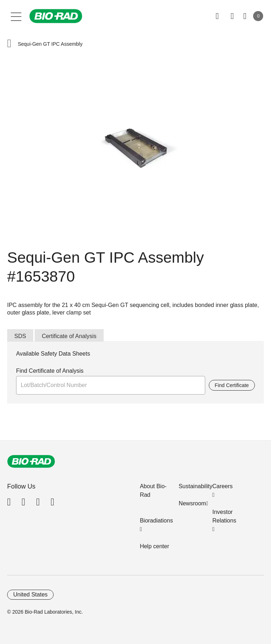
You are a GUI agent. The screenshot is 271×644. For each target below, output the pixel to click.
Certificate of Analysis (69, 336)
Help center (154, 546)
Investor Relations (224, 516)
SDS (20, 336)
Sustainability (196, 486)
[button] (9, 44)
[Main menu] (16, 16)
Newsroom (192, 503)
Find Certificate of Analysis (50, 371)
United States (30, 595)
